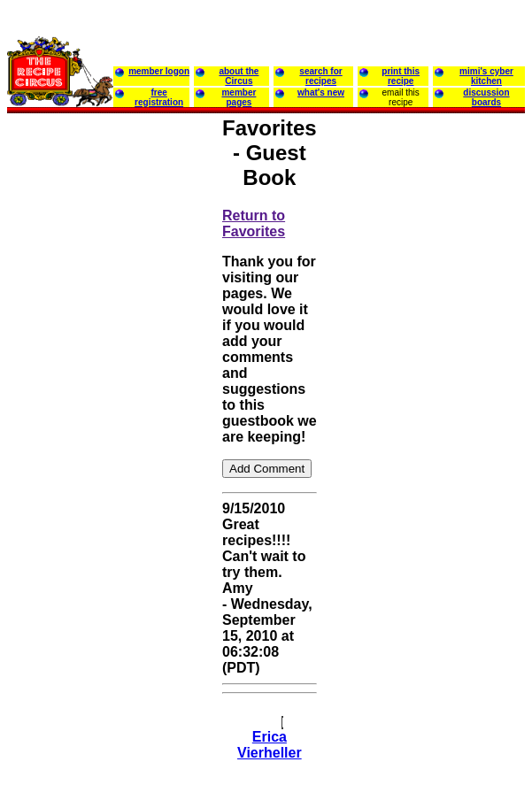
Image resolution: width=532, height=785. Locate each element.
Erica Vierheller (270, 745)
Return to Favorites (254, 223)
